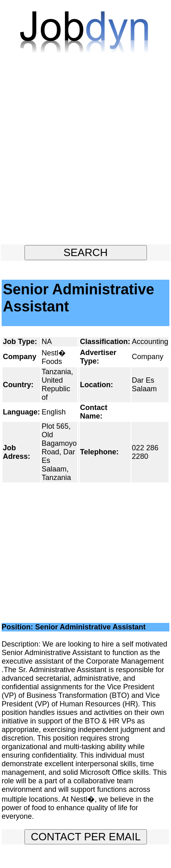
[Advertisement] (85, 152)
